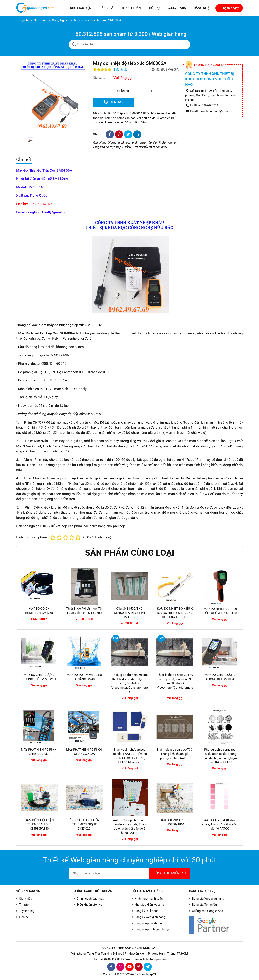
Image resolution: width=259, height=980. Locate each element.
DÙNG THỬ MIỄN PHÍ (170, 873)
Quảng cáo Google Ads (208, 911)
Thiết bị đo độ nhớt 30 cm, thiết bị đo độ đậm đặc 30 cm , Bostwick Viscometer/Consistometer (175, 683)
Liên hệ (24, 917)
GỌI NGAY (114, 102)
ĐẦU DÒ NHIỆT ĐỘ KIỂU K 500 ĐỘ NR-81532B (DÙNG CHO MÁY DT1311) (175, 613)
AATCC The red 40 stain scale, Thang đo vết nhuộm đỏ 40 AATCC (220, 824)
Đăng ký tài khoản (146, 911)
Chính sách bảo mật (90, 899)
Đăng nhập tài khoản (148, 923)
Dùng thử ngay (229, 8)
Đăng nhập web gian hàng (151, 929)
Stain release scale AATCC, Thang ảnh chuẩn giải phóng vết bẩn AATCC (175, 754)
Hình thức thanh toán (149, 899)
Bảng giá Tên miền (204, 905)
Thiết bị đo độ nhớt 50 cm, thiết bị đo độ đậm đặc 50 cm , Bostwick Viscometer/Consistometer (130, 683)
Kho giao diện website (149, 905)
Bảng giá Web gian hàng (208, 899)
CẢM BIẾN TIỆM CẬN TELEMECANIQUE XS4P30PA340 (39, 824)
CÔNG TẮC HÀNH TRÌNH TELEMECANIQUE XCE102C (84, 824)
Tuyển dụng (27, 911)
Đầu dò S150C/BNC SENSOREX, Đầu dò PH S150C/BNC (130, 613)
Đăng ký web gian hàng (150, 917)
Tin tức (24, 905)
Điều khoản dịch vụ (89, 905)
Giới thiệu (25, 899)
